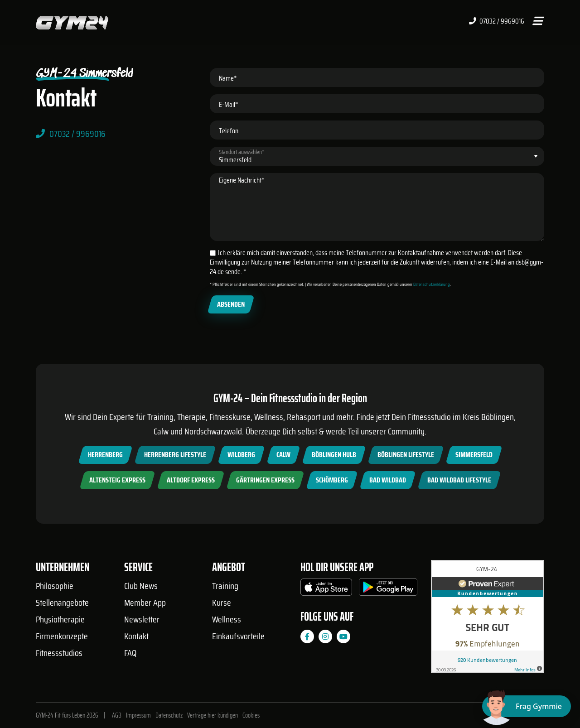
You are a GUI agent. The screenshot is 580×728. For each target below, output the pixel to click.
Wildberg (241, 455)
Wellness (227, 619)
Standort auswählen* (242, 152)
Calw (283, 455)
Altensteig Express (117, 480)
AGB (117, 715)
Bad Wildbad (388, 480)
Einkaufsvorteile (238, 636)
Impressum (138, 715)
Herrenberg (105, 455)
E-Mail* (229, 104)
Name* (228, 78)
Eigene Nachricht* (242, 180)
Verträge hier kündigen (213, 715)
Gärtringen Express (265, 480)
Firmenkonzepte (62, 636)
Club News (141, 586)
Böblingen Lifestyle (406, 455)
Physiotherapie (60, 619)
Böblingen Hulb (334, 455)
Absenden (231, 304)
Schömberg (332, 480)
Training (225, 586)
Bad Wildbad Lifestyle (459, 480)
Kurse (222, 603)
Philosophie (55, 586)
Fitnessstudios (59, 653)
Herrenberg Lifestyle (175, 455)
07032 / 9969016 (497, 21)
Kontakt (136, 636)
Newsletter (142, 619)
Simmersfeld (474, 455)
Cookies (251, 715)
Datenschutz (169, 715)
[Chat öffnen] (527, 706)
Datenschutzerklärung (432, 284)
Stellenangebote (62, 603)
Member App (145, 603)
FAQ (130, 653)
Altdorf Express (191, 480)
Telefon (229, 131)
